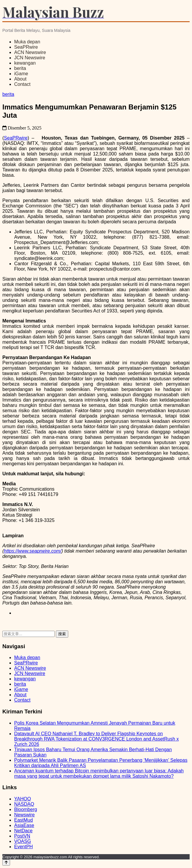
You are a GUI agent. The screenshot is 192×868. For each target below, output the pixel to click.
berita (20, 68)
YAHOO (23, 799)
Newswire (24, 815)
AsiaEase (24, 825)
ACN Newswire (30, 52)
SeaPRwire (26, 47)
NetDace (23, 831)
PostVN (22, 836)
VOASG (23, 841)
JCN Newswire (30, 58)
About (20, 79)
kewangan (25, 63)
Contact (22, 84)
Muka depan (27, 42)
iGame (21, 74)
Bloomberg (26, 809)
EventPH (23, 847)
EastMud (23, 820)
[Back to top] (6, 863)
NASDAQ (24, 804)
